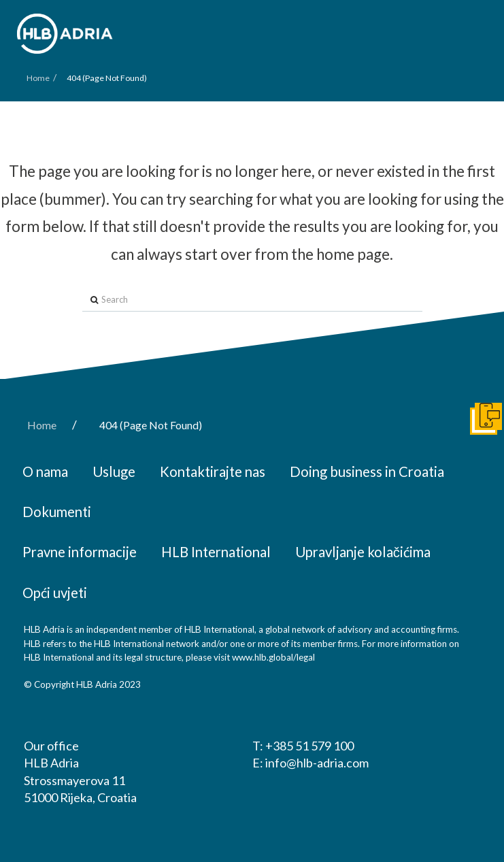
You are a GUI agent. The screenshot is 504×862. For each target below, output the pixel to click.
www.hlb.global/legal (273, 657)
